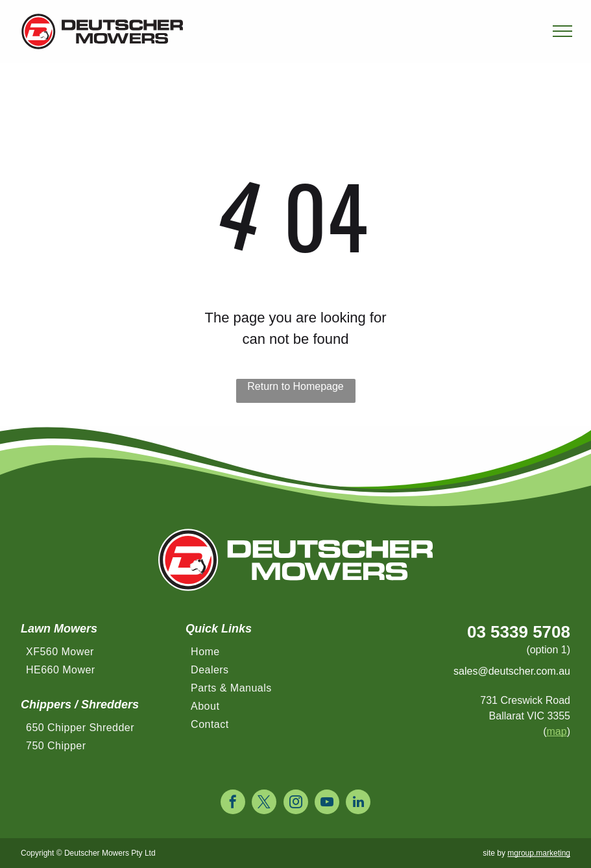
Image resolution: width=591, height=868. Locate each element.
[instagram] (296, 803)
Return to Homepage (295, 386)
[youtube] (327, 803)
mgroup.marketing (539, 853)
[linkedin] (358, 803)
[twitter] (264, 803)
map (557, 731)
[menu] (562, 31)
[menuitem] (100, 655)
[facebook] (233, 803)
